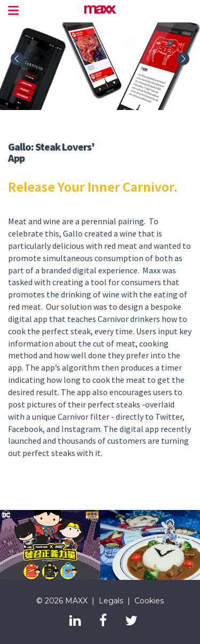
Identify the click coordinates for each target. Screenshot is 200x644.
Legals (111, 601)
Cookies (149, 601)
